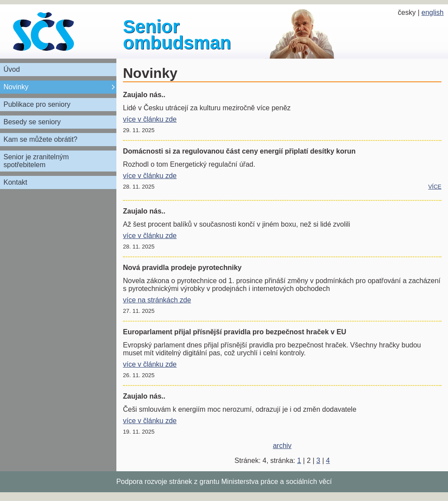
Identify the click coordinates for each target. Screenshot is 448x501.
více (435, 187)
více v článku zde (150, 119)
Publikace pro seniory (37, 104)
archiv (282, 446)
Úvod (12, 69)
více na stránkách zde (157, 300)
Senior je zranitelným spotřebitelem (36, 161)
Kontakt (15, 182)
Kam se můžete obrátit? (40, 139)
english (432, 12)
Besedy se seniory (32, 122)
